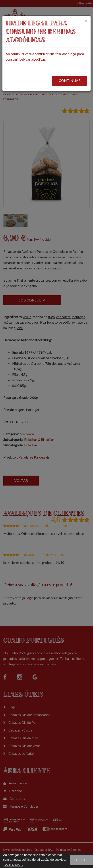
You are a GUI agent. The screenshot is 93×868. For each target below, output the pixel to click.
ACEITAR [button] (82, 860)
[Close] (86, 21)
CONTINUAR (70, 80)
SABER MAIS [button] (13, 865)
